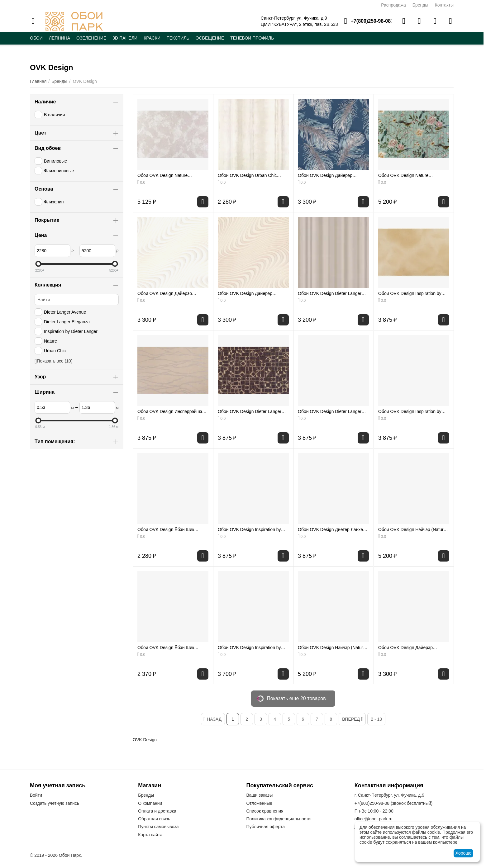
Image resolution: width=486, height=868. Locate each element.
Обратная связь (154, 819)
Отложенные (259, 803)
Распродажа (393, 5)
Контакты (444, 5)
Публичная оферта (265, 827)
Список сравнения (265, 811)
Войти (36, 795)
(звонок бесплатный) (394, 803)
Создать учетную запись (55, 803)
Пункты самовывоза (158, 827)
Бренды (420, 5)
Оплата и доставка (157, 811)
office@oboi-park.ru (374, 819)
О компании (150, 803)
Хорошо (464, 853)
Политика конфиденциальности (278, 819)
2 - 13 (376, 719)
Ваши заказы (259, 795)
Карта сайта (150, 835)
